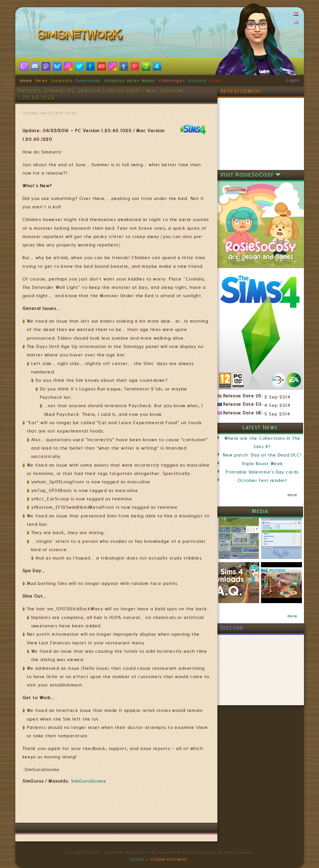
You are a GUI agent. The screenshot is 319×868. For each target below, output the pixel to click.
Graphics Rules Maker (130, 81)
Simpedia (62, 81)
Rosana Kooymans (169, 860)
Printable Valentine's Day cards (262, 472)
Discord (197, 81)
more (292, 495)
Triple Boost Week (262, 464)
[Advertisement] (128, 805)
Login (293, 80)
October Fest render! (262, 480)
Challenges (172, 81)
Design (137, 860)
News (42, 81)
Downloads (88, 81)
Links (215, 81)
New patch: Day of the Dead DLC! (262, 455)
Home (26, 81)
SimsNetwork (81, 36)
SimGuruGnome (89, 781)
